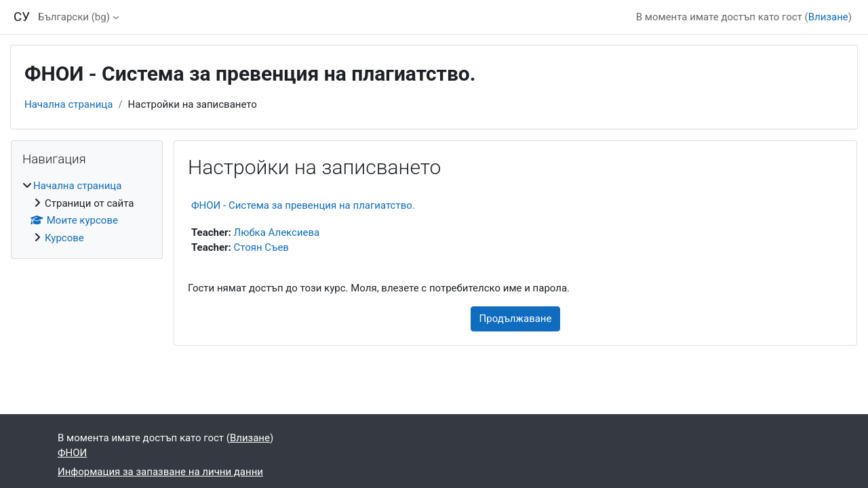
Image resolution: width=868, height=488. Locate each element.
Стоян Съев (261, 247)
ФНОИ (72, 453)
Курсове (64, 238)
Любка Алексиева (277, 232)
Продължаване (516, 319)
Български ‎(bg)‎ (74, 17)
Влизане (828, 17)
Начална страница (68, 104)
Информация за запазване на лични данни (160, 472)
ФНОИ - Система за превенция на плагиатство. (303, 205)
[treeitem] (87, 212)
